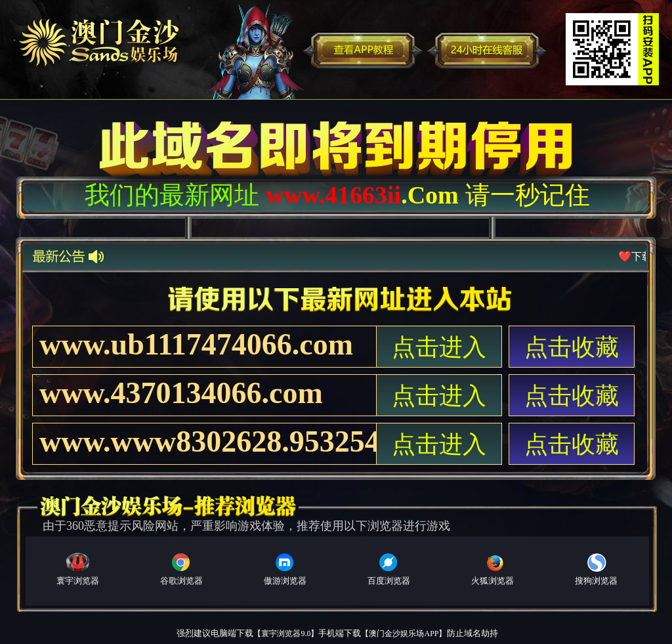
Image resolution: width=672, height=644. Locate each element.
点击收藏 (572, 347)
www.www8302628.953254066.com (208, 441)
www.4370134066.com (181, 393)
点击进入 (439, 347)
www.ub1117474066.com (196, 344)
